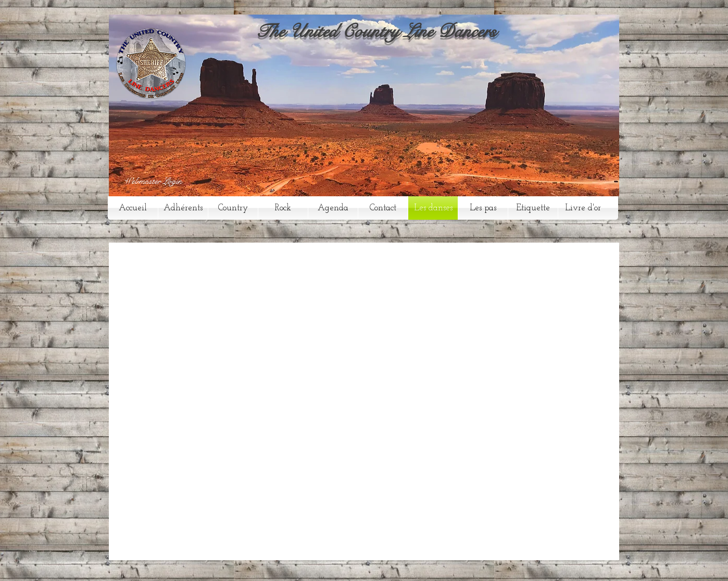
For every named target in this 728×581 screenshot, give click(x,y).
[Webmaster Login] (153, 182)
